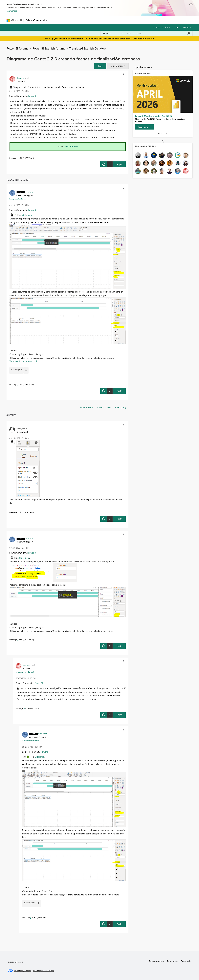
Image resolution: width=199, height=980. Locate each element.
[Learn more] (144, 127)
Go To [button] (186, 27)
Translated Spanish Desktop (87, 48)
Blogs (103, 20)
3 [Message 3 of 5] (24, 708)
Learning (114, 20)
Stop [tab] (166, 134)
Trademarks (186, 961)
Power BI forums (17, 48)
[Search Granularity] (112, 33)
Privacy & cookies (156, 961)
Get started (148, 39)
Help (177, 27)
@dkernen (27, 215)
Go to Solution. (71, 146)
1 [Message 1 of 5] (18, 158)
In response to (18, 199)
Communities (90, 20)
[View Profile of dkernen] (20, 78)
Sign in (167, 27)
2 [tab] (160, 133)
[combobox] (158, 33)
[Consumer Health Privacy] (43, 971)
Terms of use (172, 961)
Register (157, 27)
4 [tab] (163, 133)
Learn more (12, 11)
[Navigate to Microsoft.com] (14, 20)
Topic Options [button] (117, 66)
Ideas (78, 20)
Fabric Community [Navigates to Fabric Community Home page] (36, 20)
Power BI (32, 96)
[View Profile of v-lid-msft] (30, 192)
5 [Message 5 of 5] (18, 512)
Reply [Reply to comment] (119, 391)
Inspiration (66, 20)
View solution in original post (23, 361)
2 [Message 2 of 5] (18, 640)
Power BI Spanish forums (49, 48)
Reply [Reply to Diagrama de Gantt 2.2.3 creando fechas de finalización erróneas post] (119, 164)
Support (126, 20)
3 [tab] (162, 133)
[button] (100, 66)
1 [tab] (158, 133)
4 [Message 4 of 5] (18, 384)
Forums (53, 20)
